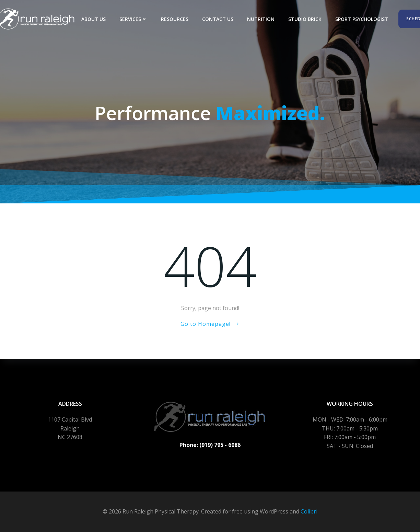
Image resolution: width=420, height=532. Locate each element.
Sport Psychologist (362, 19)
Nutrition (261, 19)
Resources (175, 19)
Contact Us (218, 19)
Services (133, 19)
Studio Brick (305, 19)
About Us (94, 19)
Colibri (309, 511)
